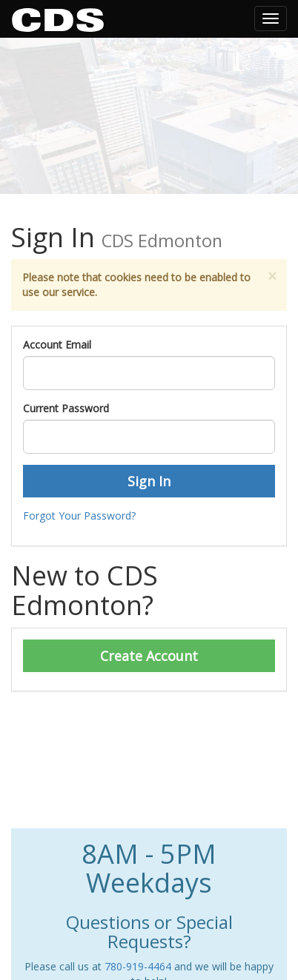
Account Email (57, 345)
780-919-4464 (138, 966)
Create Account (149, 656)
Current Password (66, 408)
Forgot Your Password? (79, 516)
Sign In (149, 481)
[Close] (272, 276)
